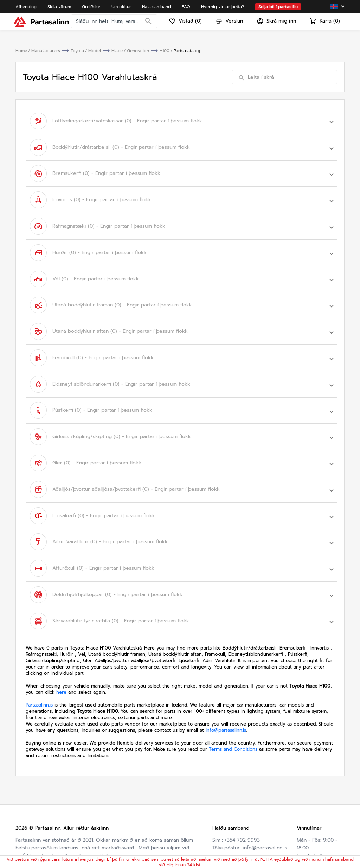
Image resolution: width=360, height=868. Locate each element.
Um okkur (224, 806)
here (61, 623)
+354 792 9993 (242, 771)
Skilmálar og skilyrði (311, 833)
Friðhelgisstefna (316, 844)
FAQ (217, 821)
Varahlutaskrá (228, 837)
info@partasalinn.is (226, 661)
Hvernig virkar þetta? (238, 829)
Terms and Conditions (233, 680)
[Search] (150, 26)
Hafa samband (229, 813)
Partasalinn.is (39, 636)
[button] (181, 119)
